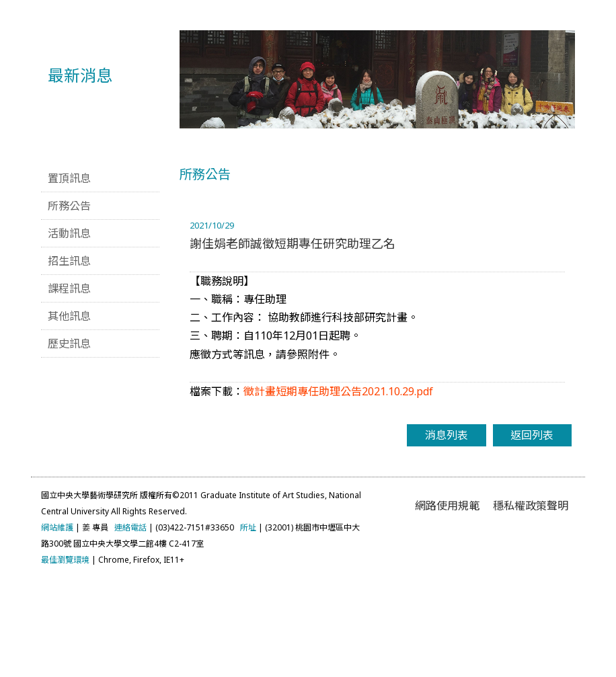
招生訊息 (69, 353)
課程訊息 (69, 381)
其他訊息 (69, 408)
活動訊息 (69, 325)
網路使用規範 (447, 598)
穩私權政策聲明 (531, 598)
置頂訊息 (69, 270)
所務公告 (69, 298)
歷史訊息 (69, 436)
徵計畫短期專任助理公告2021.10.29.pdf (338, 483)
